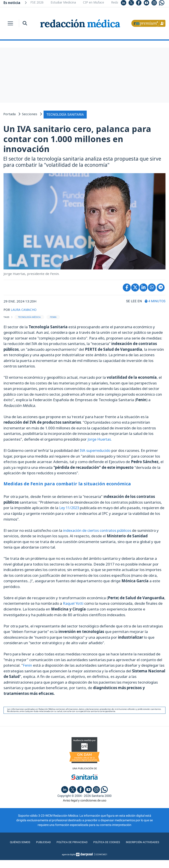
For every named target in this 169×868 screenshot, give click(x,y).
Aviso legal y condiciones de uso (85, 799)
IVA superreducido (96, 450)
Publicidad (61, 841)
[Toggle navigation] (10, 23)
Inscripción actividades (85, 850)
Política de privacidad (92, 841)
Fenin (28, 664)
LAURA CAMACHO (25, 309)
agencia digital (69, 862)
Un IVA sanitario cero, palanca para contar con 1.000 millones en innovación (77, 138)
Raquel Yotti (74, 602)
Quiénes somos (36, 841)
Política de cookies (129, 841)
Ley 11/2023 (70, 507)
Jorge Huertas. (100, 438)
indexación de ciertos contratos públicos (98, 529)
